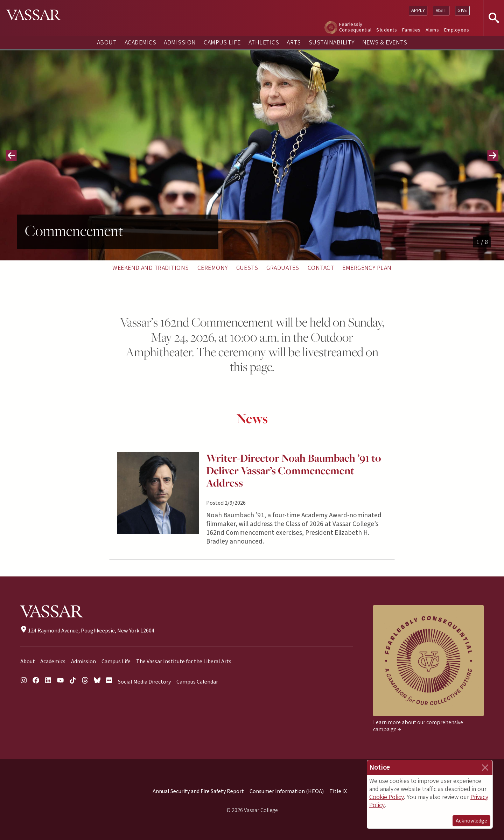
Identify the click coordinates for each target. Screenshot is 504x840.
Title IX (338, 791)
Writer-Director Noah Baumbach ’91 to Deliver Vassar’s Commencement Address (294, 471)
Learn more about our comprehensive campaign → (418, 726)
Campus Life (222, 43)
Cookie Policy (387, 797)
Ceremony (213, 268)
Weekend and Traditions (151, 268)
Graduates (283, 268)
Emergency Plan (367, 268)
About (107, 43)
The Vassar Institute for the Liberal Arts (184, 661)
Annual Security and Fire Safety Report (198, 791)
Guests (247, 268)
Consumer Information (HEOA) (287, 791)
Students (387, 30)
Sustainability (332, 43)
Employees (457, 30)
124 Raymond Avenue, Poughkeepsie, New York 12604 (87, 631)
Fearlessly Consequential (355, 27)
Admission (180, 43)
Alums (432, 30)
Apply (418, 10)
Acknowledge (471, 821)
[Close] (485, 768)
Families (411, 30)
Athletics (264, 43)
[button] (11, 155)
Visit (441, 10)
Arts (294, 43)
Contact (321, 268)
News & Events (385, 43)
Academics (140, 43)
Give (462, 10)
